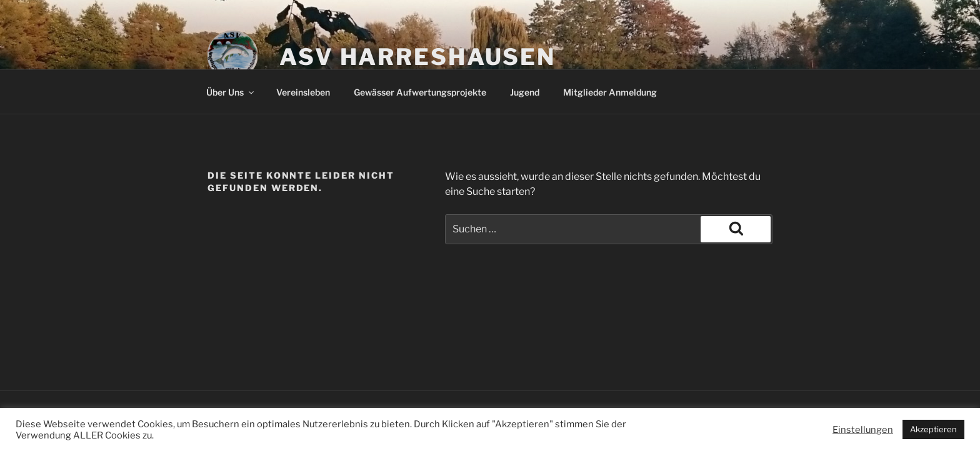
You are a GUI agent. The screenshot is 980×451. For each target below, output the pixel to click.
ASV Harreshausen (417, 57)
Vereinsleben (303, 92)
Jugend (525, 92)
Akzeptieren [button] (933, 429)
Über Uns (231, 92)
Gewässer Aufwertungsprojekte (420, 92)
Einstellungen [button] (863, 430)
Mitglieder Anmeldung (610, 92)
